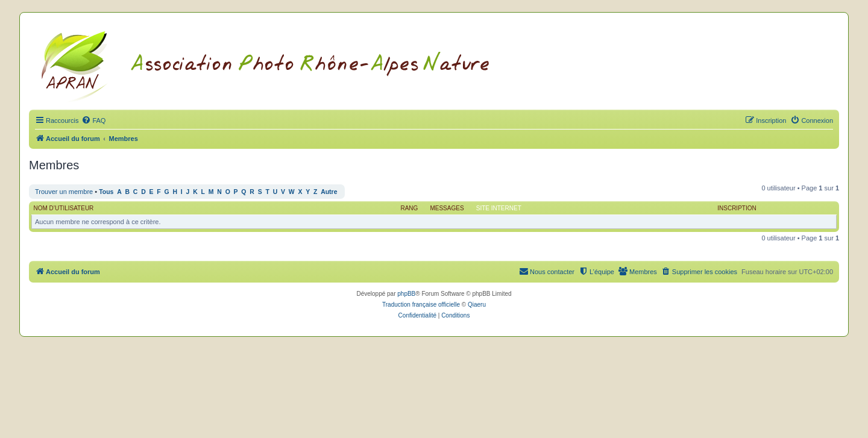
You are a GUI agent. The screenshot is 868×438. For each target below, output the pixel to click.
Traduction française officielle (421, 305)
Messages (447, 208)
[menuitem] (93, 120)
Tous (106, 192)
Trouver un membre (64, 192)
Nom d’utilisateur (64, 208)
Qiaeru (477, 305)
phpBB (406, 294)
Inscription (737, 208)
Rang (409, 208)
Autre (329, 192)
